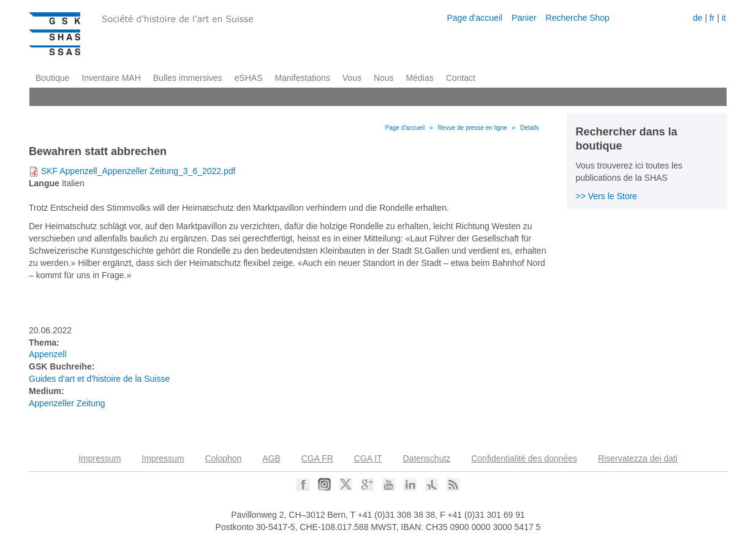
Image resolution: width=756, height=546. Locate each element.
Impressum (100, 458)
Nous (384, 78)
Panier (524, 18)
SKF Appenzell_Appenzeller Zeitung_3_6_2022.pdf (138, 171)
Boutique (52, 78)
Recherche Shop (578, 18)
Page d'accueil (474, 18)
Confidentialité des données (524, 458)
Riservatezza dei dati (638, 458)
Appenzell (48, 354)
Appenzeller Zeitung (67, 403)
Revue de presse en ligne (472, 128)
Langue (44, 183)
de (698, 18)
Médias (420, 78)
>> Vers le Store (607, 196)
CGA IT (368, 458)
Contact (461, 78)
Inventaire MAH (111, 78)
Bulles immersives (188, 78)
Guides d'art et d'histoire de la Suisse (99, 379)
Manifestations (303, 78)
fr (712, 18)
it (724, 18)
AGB (271, 458)
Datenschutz (427, 458)
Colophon (223, 458)
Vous (352, 78)
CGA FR (317, 458)
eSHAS (249, 78)
